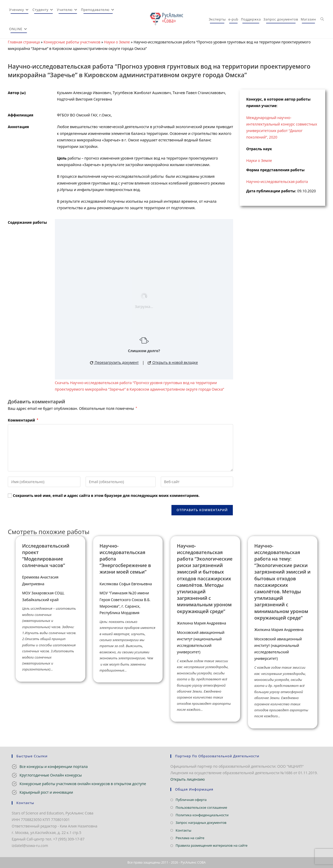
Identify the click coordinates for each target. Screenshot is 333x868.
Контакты (183, 830)
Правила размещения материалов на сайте (212, 845)
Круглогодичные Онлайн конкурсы (51, 775)
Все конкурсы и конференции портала (54, 767)
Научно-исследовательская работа (277, 182)
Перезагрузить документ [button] (114, 362)
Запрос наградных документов (201, 823)
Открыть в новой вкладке (173, 362)
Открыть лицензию (188, 779)
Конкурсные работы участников (72, 42)
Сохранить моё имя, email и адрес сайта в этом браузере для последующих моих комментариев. (106, 495)
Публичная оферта (191, 800)
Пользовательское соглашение (201, 807)
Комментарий (23, 420)
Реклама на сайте (190, 838)
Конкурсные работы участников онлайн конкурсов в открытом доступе (83, 784)
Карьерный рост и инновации (46, 792)
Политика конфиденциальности (202, 815)
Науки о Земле (117, 42)
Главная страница (24, 42)
